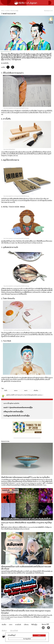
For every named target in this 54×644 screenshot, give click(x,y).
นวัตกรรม (26, 625)
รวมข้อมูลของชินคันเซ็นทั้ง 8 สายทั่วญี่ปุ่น (17, 416)
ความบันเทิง (18, 625)
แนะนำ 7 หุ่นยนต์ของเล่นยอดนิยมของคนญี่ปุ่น (18, 407)
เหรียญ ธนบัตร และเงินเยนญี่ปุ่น (13, 412)
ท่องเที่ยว (4, 625)
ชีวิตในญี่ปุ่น (34, 625)
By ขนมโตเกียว (5, 63)
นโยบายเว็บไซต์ (14, 631)
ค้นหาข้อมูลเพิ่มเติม (27, 639)
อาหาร (11, 625)
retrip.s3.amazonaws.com (6, 51)
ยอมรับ (39, 635)
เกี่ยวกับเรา (4, 631)
